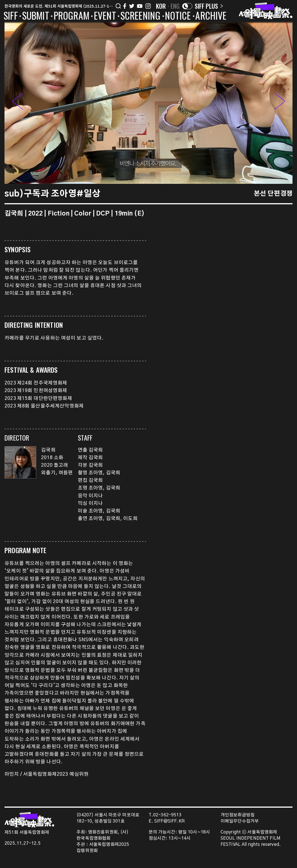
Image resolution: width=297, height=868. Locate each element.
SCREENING (141, 17)
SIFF (11, 17)
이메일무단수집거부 (240, 821)
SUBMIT (36, 17)
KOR (161, 6)
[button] (280, 103)
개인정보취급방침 (238, 815)
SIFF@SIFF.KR (169, 821)
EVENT (105, 17)
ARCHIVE (211, 17)
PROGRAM (72, 17)
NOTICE (178, 17)
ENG (175, 6)
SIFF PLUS (209, 6)
